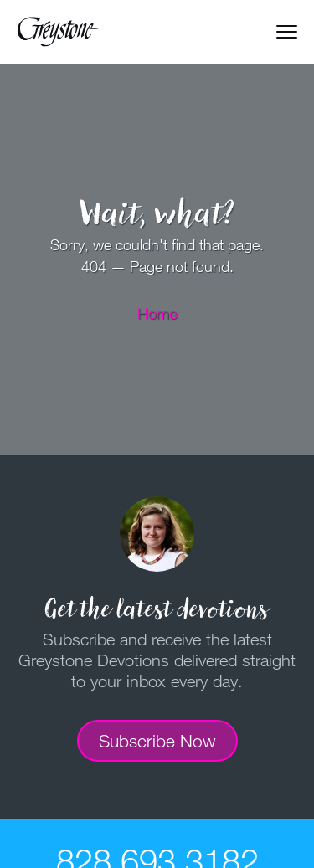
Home (157, 313)
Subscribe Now (157, 741)
